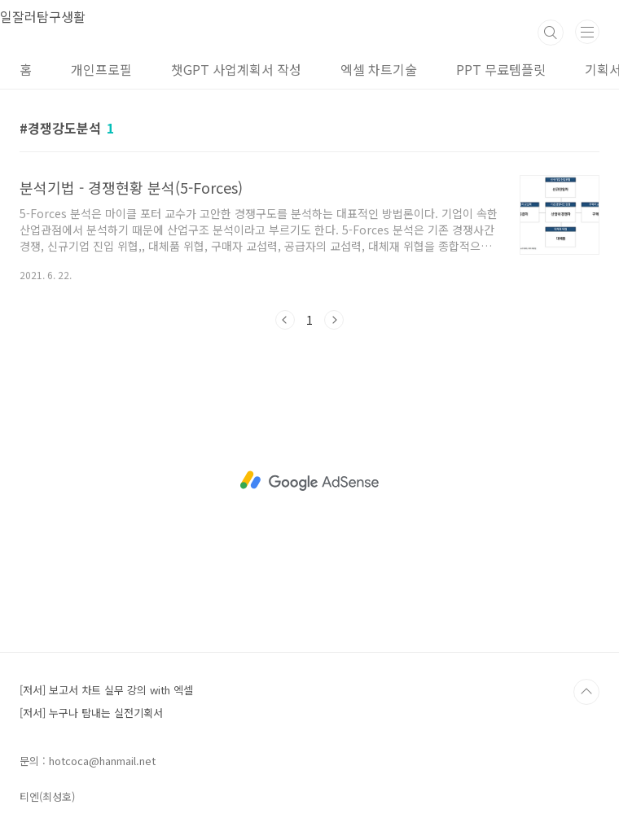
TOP (586, 692)
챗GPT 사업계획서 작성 (236, 69)
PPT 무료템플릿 (501, 69)
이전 (285, 320)
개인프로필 (101, 69)
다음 (334, 320)
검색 (551, 33)
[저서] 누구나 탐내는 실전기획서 (91, 713)
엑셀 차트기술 (379, 69)
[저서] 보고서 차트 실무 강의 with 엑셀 (106, 690)
